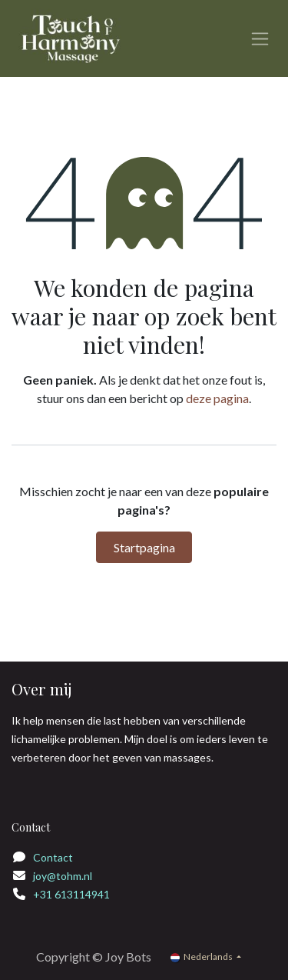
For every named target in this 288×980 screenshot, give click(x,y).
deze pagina (217, 398)
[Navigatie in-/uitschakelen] (260, 39)
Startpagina (144, 547)
